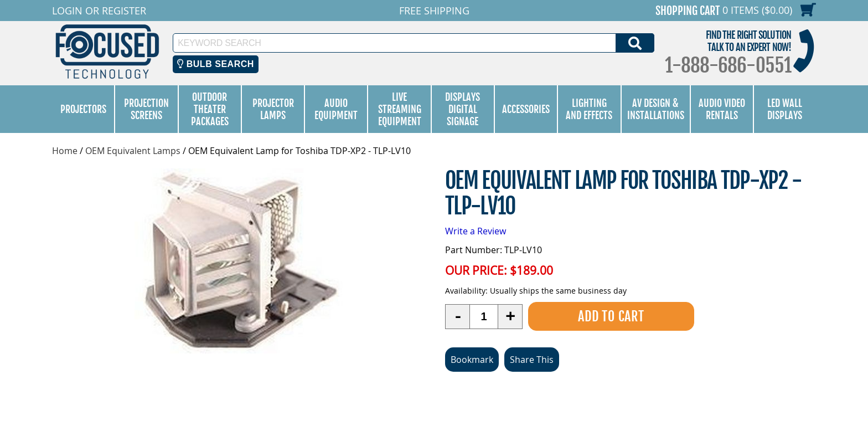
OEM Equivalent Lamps (133, 151)
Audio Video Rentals (722, 109)
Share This (532, 360)
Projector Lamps (273, 109)
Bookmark (472, 360)
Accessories (526, 109)
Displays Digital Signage (463, 109)
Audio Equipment (336, 109)
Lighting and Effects (589, 109)
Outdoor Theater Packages (210, 109)
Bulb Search (216, 64)
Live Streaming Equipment (400, 109)
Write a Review (476, 231)
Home (65, 151)
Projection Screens (146, 109)
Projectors (83, 109)
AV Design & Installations (656, 109)
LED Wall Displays (785, 109)
